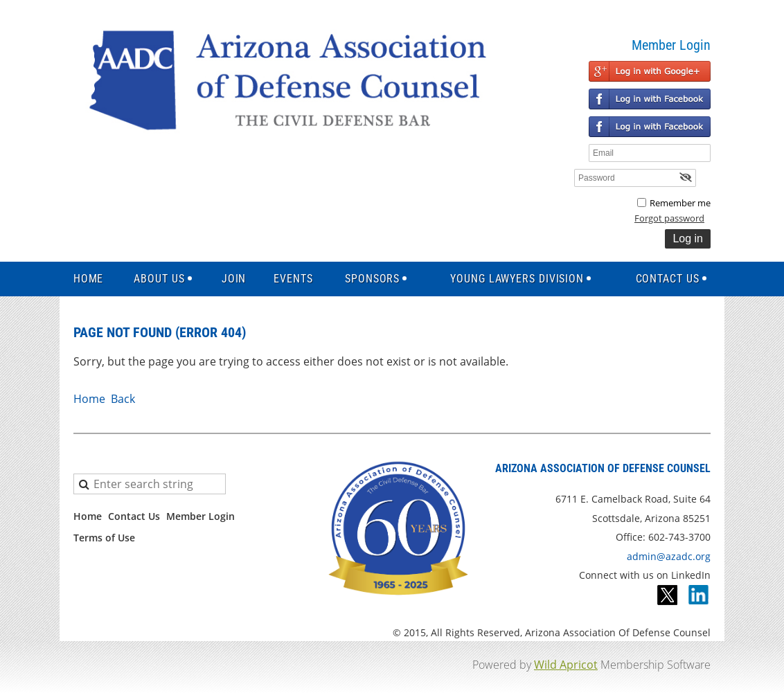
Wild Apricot (566, 665)
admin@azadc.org (669, 556)
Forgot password (669, 218)
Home (89, 399)
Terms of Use (104, 538)
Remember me (680, 203)
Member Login (201, 516)
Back (123, 399)
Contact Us (134, 516)
